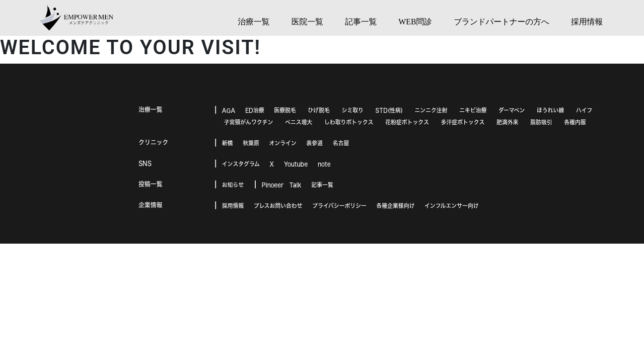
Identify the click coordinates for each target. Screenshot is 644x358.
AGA (229, 110)
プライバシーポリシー (339, 206)
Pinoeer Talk (282, 185)
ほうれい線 (550, 110)
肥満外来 (507, 122)
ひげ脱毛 (319, 110)
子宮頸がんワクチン (249, 122)
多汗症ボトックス (463, 122)
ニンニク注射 (431, 110)
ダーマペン (512, 110)
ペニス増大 (299, 122)
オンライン (283, 143)
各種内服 (575, 122)
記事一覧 (322, 185)
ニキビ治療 (473, 110)
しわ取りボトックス (349, 122)
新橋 (227, 143)
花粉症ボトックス (407, 122)
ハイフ (584, 110)
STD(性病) (389, 110)
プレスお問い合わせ (278, 206)
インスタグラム (241, 164)
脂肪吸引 (541, 122)
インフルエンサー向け (452, 206)
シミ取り (353, 110)
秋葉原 (251, 143)
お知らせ (233, 185)
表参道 (315, 143)
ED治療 (255, 110)
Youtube (296, 164)
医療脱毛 (285, 110)
